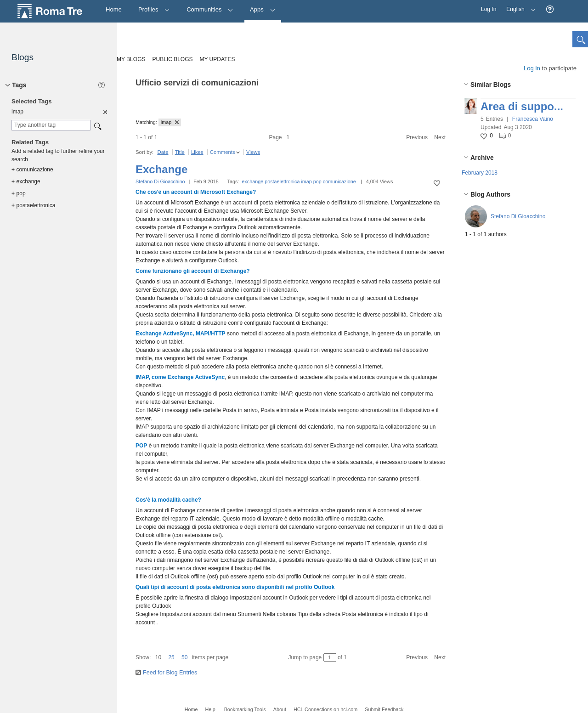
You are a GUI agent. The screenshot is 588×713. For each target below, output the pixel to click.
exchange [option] (26, 181)
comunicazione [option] (32, 170)
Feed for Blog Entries (170, 673)
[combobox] (51, 125)
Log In (489, 9)
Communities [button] (210, 9)
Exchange (161, 169)
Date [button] (163, 152)
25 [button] (171, 657)
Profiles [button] (154, 9)
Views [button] (253, 152)
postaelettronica (282, 181)
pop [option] (19, 193)
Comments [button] (223, 152)
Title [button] (180, 152)
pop (317, 181)
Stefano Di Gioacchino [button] (518, 216)
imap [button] (170, 122)
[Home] (114, 10)
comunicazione (339, 181)
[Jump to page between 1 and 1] (330, 657)
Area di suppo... (522, 106)
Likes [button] (197, 152)
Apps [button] (263, 9)
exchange (252, 181)
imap (306, 181)
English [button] (519, 6)
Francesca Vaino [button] (533, 119)
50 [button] (184, 657)
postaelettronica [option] (33, 205)
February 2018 (480, 173)
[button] (550, 9)
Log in (532, 68)
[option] (105, 112)
